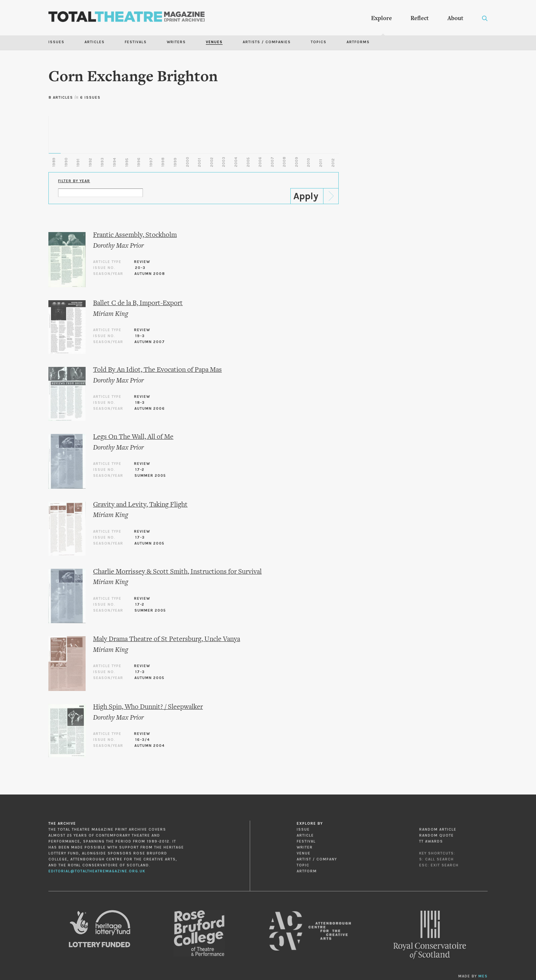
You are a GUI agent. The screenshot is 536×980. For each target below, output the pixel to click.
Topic (303, 865)
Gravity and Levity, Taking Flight (140, 505)
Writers (176, 42)
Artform (307, 871)
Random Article (438, 830)
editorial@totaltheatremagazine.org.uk (97, 871)
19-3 (140, 336)
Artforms (358, 42)
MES (483, 976)
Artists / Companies (267, 42)
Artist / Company (317, 859)
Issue (303, 830)
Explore (382, 19)
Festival (306, 841)
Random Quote (436, 835)
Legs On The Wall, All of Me (133, 437)
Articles (95, 42)
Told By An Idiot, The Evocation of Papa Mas (157, 370)
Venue (304, 853)
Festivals (136, 42)
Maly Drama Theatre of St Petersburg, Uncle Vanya (167, 639)
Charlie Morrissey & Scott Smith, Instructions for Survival (177, 572)
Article (305, 835)
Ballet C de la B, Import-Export (138, 303)
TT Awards (431, 841)
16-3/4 (142, 740)
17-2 (140, 470)
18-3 (140, 403)
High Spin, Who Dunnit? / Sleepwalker (148, 707)
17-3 (140, 537)
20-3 (140, 268)
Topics (319, 42)
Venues (214, 42)
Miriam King (111, 314)
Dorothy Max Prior (118, 246)
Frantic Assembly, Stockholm (135, 235)
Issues (56, 42)
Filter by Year (74, 181)
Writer (305, 847)
